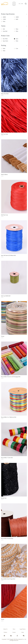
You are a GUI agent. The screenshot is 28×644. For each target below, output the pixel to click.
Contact (14, 632)
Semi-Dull (5, 31)
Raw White (5, 39)
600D (17, 19)
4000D (4, 17)
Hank (4, 49)
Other (4, 21)
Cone (17, 49)
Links (23, 632)
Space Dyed (5, 41)
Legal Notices (23, 629)
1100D (4, 19)
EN (22, 4)
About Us (5, 629)
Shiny (17, 29)
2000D (17, 17)
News (14, 629)
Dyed (17, 39)
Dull (4, 29)
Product (5, 632)
